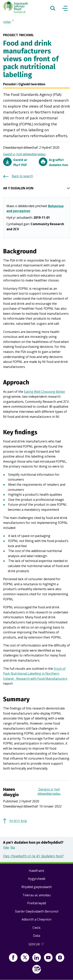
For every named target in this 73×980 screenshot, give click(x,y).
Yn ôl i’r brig (18, 821)
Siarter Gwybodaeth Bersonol (37, 911)
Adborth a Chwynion (36, 919)
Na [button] (13, 847)
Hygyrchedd (36, 879)
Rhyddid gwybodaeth (37, 887)
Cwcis (36, 928)
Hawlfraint (36, 871)
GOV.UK (37, 945)
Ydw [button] (6, 847)
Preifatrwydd (37, 903)
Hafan (7, 22)
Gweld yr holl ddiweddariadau (24, 154)
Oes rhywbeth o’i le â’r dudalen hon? (33, 856)
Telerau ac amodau (37, 895)
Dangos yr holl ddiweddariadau (49, 791)
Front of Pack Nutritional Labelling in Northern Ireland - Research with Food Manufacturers (35, 674)
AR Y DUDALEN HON (36, 188)
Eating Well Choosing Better (45, 392)
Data (37, 936)
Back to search (22, 176)
